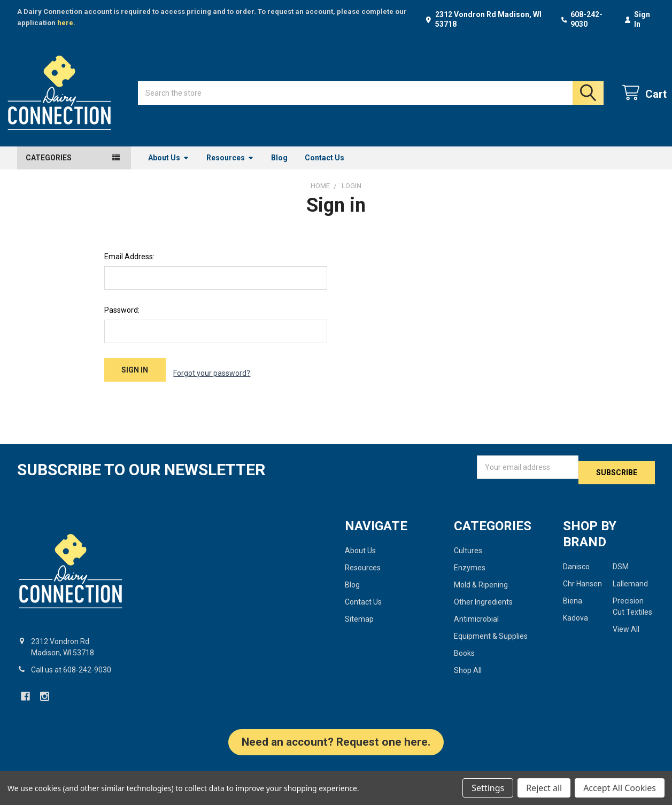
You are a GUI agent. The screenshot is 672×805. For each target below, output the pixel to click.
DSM (621, 567)
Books (464, 653)
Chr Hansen (582, 584)
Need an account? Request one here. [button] (336, 742)
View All (626, 629)
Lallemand (630, 584)
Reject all (544, 788)
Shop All (468, 670)
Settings (488, 788)
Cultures (468, 551)
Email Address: (129, 268)
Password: (122, 322)
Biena (573, 601)
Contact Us (325, 169)
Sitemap (359, 619)
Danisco (576, 567)
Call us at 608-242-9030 (71, 670)
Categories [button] (49, 169)
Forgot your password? (212, 382)
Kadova (576, 618)
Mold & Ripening (481, 585)
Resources (230, 169)
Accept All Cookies (620, 788)
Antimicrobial (476, 619)
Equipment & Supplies (491, 636)
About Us (169, 169)
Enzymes (470, 568)
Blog (279, 169)
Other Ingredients (483, 602)
